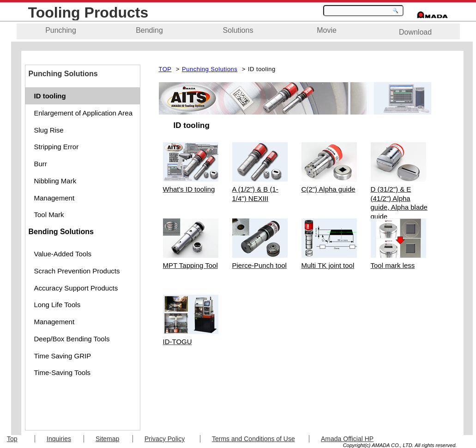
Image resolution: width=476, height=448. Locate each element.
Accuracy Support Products (76, 288)
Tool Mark (49, 215)
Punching (61, 30)
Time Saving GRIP (63, 356)
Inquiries (59, 439)
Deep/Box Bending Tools (72, 339)
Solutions (238, 30)
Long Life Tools (57, 305)
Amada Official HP (347, 439)
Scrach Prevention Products (77, 271)
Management (54, 198)
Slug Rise (49, 130)
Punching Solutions (210, 69)
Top (12, 439)
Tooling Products (88, 12)
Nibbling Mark (55, 181)
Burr (41, 164)
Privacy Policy (165, 439)
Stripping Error (57, 147)
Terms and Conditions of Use (253, 439)
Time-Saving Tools (63, 372)
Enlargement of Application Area (83, 113)
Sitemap (107, 439)
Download (415, 32)
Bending (149, 30)
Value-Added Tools (63, 254)
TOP (165, 69)
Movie (327, 30)
